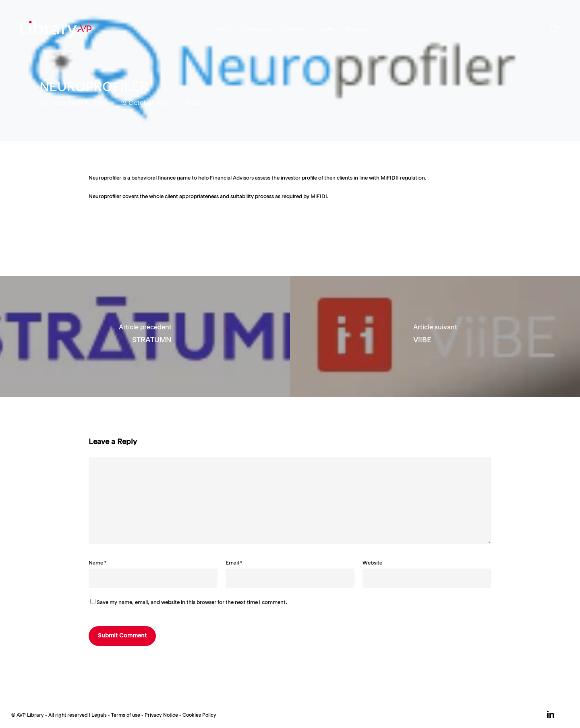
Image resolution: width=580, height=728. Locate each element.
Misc (193, 103)
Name (98, 563)
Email (234, 563)
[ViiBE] (435, 337)
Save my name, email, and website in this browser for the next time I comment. (192, 603)
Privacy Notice (161, 716)
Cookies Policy (199, 716)
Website (372, 563)
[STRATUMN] (145, 337)
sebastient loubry (78, 103)
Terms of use (126, 716)
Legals (99, 716)
